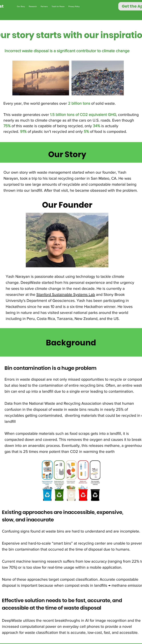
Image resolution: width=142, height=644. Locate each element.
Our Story (67, 154)
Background (71, 343)
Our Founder (67, 205)
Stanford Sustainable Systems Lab (66, 295)
